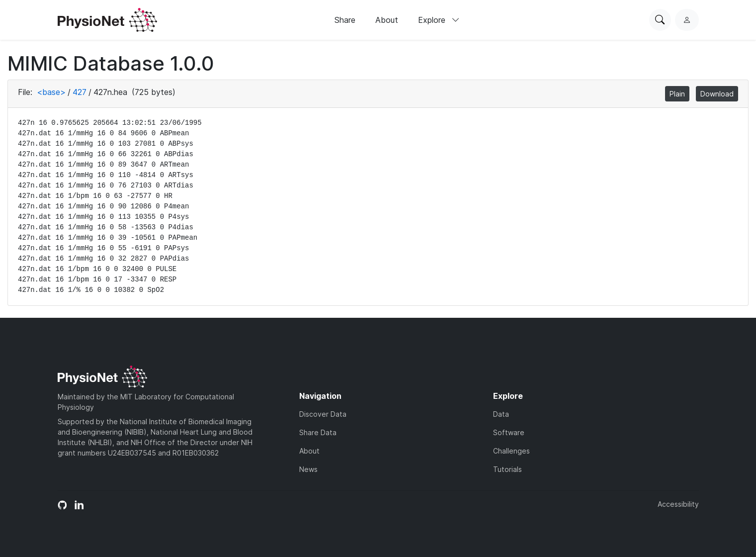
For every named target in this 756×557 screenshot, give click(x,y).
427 (80, 92)
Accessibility (678, 504)
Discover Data (323, 414)
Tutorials (507, 469)
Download (717, 94)
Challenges (511, 451)
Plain (677, 94)
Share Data (318, 432)
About (387, 20)
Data (501, 414)
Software (509, 432)
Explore (439, 20)
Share (345, 20)
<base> (51, 92)
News (308, 469)
